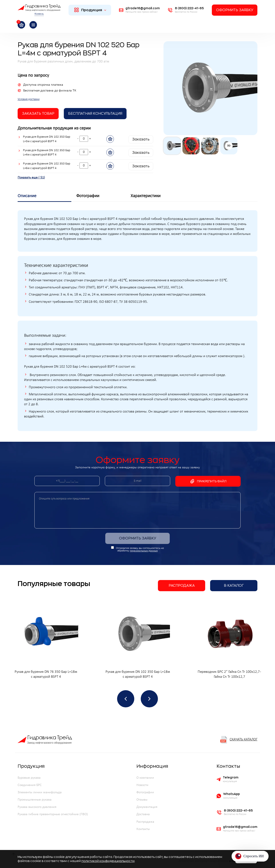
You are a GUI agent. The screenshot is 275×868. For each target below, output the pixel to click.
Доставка (143, 814)
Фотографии (145, 792)
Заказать (141, 139)
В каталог (234, 586)
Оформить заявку (235, 10)
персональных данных (144, 551)
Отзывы (142, 800)
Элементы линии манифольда (40, 792)
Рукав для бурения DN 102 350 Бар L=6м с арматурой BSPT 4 (47, 166)
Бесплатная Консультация (95, 114)
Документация (147, 807)
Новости (142, 785)
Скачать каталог (239, 740)
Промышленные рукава (35, 800)
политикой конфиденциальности (108, 861)
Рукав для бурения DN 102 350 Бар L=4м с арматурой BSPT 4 (47, 153)
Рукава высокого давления (37, 807)
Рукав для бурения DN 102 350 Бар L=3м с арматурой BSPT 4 (47, 139)
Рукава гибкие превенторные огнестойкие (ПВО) (53, 814)
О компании (145, 778)
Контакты (143, 829)
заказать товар (38, 114)
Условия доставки (29, 99)
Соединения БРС (30, 785)
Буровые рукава (29, 778)
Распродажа (182, 586)
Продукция (90, 10)
